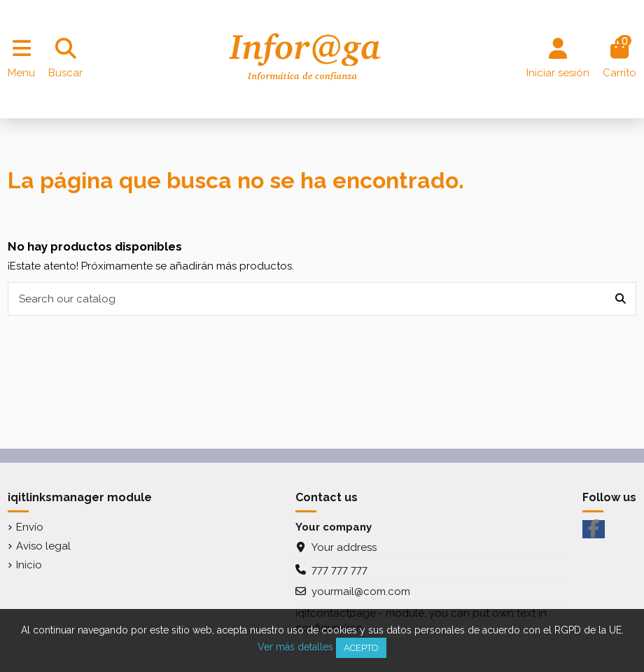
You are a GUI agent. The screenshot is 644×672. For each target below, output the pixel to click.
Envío (30, 527)
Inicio (29, 565)
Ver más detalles (295, 647)
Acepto (361, 648)
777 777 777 (339, 570)
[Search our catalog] (621, 299)
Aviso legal (43, 546)
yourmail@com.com (361, 591)
